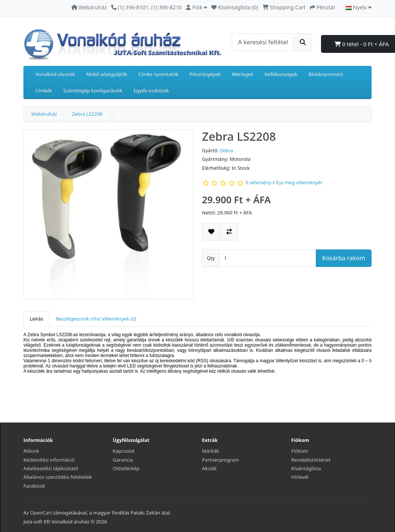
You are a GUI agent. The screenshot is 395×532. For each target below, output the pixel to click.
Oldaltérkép (126, 468)
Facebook (34, 486)
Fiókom (300, 451)
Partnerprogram (220, 460)
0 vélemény (258, 183)
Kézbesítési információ (49, 460)
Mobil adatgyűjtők (107, 74)
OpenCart (41, 513)
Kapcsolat (124, 451)
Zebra (226, 150)
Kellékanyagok (281, 74)
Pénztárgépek (205, 74)
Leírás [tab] (36, 319)
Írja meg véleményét (299, 183)
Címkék (44, 90)
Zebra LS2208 (87, 114)
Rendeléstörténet (311, 460)
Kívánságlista (306, 468)
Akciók (209, 468)
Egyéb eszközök (151, 90)
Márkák (211, 451)
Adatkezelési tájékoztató (51, 468)
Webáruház (44, 114)
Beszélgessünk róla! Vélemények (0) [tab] (96, 319)
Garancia (123, 460)
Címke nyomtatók (158, 74)
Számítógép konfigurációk (93, 90)
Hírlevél (300, 477)
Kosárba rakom (344, 258)
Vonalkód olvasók (55, 74)
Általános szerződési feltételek (58, 477)
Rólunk (31, 451)
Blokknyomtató (326, 74)
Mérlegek (243, 74)
